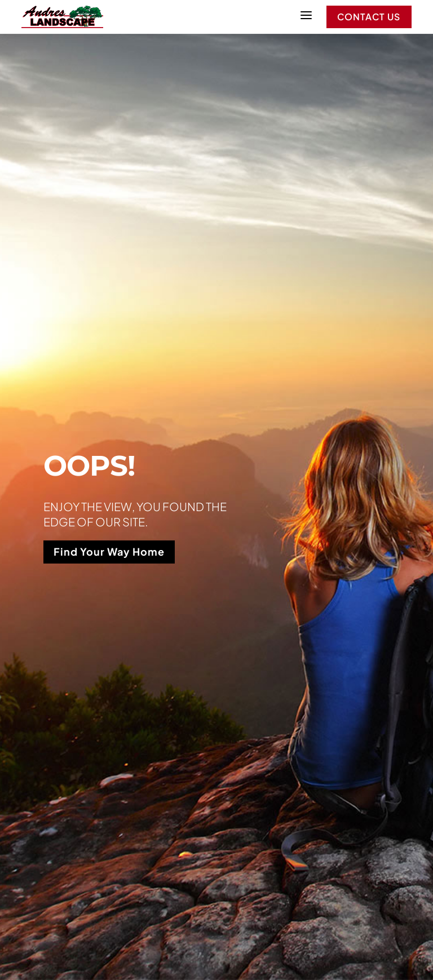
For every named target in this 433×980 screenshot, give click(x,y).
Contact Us (369, 17)
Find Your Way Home (109, 551)
